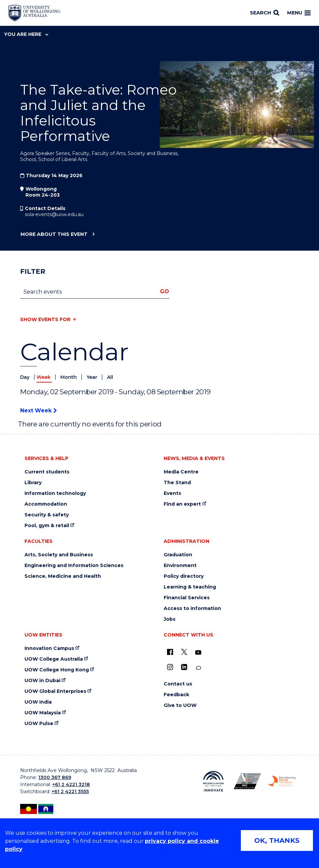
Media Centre (181, 472)
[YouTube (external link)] (198, 653)
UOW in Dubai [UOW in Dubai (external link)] (42, 681)
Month (69, 377)
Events (172, 493)
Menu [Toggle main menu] (299, 13)
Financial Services (187, 598)
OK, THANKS (277, 840)
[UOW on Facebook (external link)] (170, 652)
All (110, 377)
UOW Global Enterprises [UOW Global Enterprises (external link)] (55, 691)
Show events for (45, 319)
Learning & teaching (190, 587)
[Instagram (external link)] (170, 667)
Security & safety (47, 515)
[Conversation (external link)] (198, 668)
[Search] (264, 13)
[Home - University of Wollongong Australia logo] (34, 13)
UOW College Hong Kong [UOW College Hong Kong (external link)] (57, 670)
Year (93, 377)
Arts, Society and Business (59, 555)
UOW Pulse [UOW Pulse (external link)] (39, 724)
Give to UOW (180, 705)
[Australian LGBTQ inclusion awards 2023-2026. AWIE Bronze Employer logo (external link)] (248, 781)
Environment (180, 566)
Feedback (176, 695)
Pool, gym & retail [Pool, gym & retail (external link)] (47, 526)
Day (25, 377)
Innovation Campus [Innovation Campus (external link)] (49, 648)
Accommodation (46, 504)
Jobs (170, 619)
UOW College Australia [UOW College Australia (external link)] (54, 659)
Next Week (38, 411)
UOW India (38, 702)
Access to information (192, 608)
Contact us (178, 684)
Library (33, 483)
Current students (47, 472)
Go (165, 291)
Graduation (178, 555)
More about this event (54, 235)
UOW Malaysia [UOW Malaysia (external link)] (43, 713)
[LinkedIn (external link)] (184, 667)
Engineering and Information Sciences (74, 566)
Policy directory (184, 576)
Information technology (55, 493)
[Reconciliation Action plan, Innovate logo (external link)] (213, 781)
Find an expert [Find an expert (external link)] (182, 504)
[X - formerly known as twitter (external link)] (184, 652)
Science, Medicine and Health (63, 576)
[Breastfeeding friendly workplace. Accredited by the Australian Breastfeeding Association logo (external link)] (282, 781)
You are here (26, 34)
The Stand (177, 483)
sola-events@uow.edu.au (54, 214)
